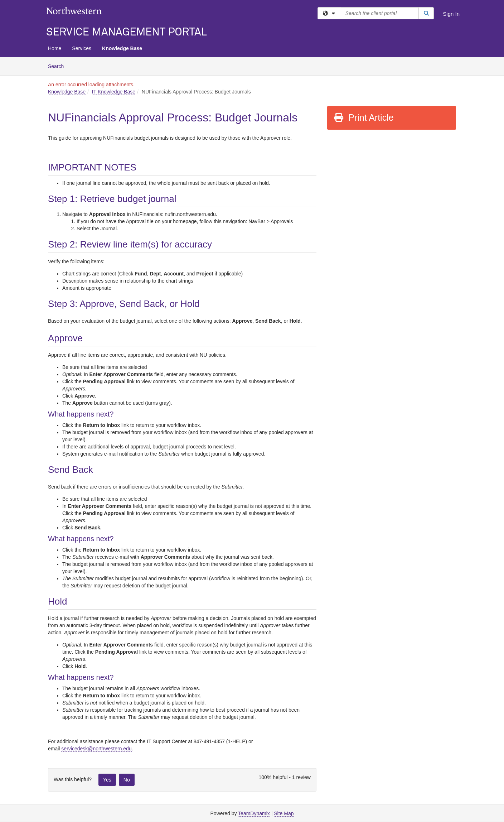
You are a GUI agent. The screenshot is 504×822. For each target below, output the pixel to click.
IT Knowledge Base (114, 92)
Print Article (364, 117)
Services (82, 48)
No (127, 780)
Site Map (284, 813)
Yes (107, 780)
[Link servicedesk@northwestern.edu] (96, 749)
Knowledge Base (122, 48)
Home (55, 48)
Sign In (451, 14)
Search (59, 66)
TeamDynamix (254, 813)
